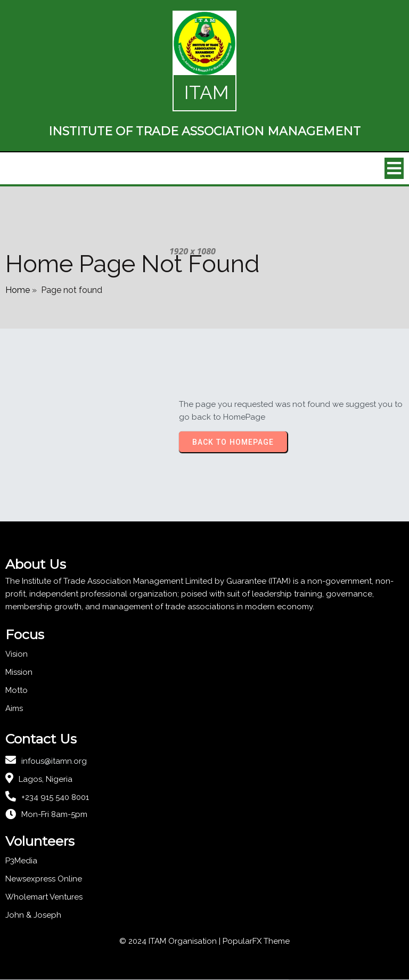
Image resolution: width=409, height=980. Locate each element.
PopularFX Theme (256, 942)
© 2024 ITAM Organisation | (171, 942)
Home (18, 290)
